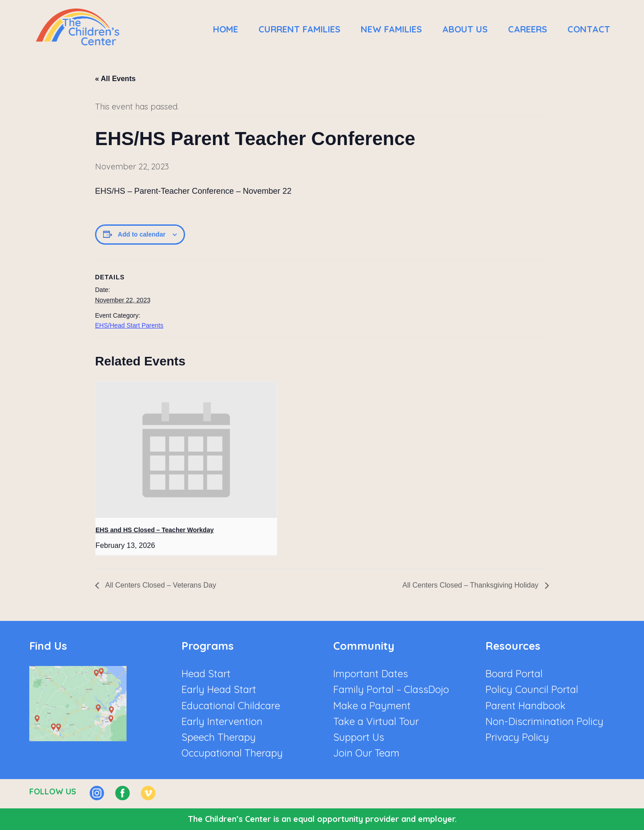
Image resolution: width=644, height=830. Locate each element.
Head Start (206, 674)
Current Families (299, 29)
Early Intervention (222, 721)
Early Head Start (219, 689)
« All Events (115, 79)
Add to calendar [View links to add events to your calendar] (142, 234)
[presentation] (186, 450)
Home (226, 29)
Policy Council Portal (532, 689)
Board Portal (514, 674)
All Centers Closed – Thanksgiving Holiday (471, 585)
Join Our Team (366, 753)
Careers (528, 29)
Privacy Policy (517, 737)
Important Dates (371, 674)
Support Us (359, 737)
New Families (391, 29)
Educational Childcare (231, 706)
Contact (589, 29)
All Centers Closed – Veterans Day (160, 585)
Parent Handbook (526, 706)
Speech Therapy (219, 737)
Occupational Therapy (232, 753)
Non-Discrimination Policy (544, 721)
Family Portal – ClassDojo (391, 689)
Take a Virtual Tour (376, 721)
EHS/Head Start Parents (129, 325)
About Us (465, 29)
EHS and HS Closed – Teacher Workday (154, 530)
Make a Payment (372, 706)
